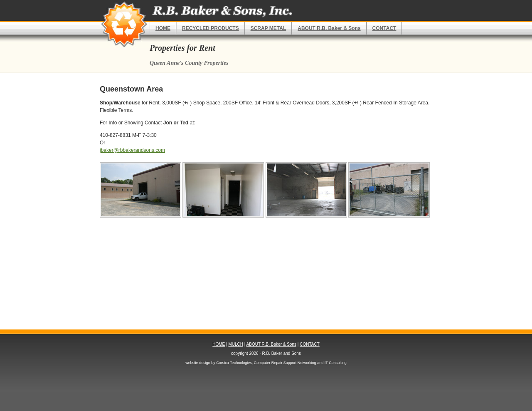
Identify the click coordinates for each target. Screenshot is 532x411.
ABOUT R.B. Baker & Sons (329, 28)
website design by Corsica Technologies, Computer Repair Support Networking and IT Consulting (266, 363)
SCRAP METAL (268, 28)
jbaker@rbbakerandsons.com (132, 150)
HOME (163, 28)
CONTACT (384, 28)
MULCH (236, 344)
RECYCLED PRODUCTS (211, 28)
